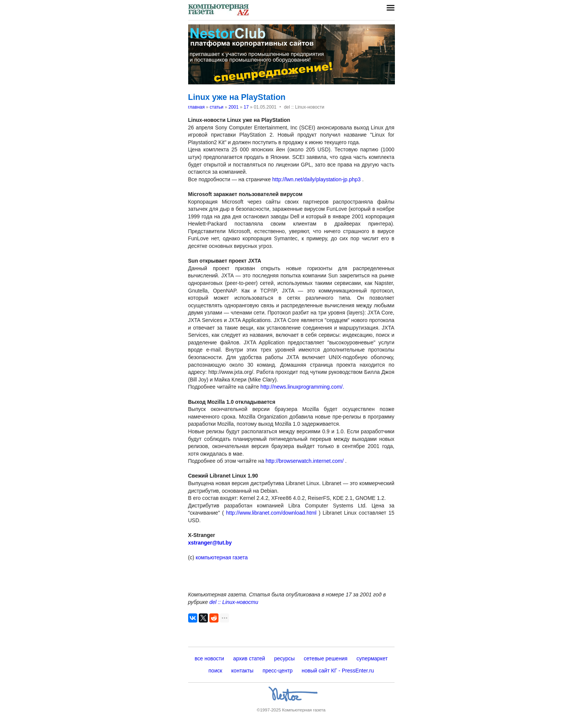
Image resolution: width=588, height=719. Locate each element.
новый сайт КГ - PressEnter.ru (338, 671)
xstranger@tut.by (210, 543)
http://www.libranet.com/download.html (271, 513)
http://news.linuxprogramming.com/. (302, 387)
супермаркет (372, 658)
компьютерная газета (221, 557)
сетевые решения (325, 658)
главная (197, 107)
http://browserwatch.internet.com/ (304, 461)
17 (246, 107)
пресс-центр (277, 671)
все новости (209, 658)
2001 (233, 107)
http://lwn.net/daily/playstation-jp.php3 (316, 179)
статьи (217, 107)
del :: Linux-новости (234, 602)
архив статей (249, 658)
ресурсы (284, 658)
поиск (215, 671)
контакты (243, 671)
